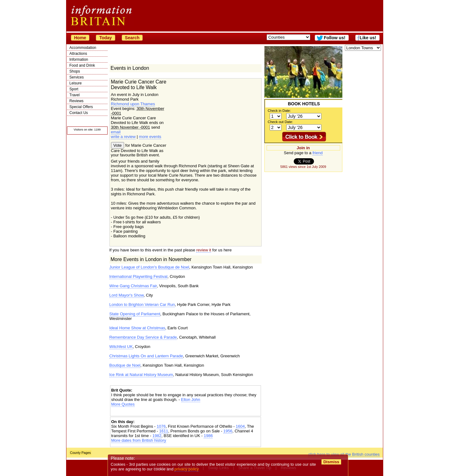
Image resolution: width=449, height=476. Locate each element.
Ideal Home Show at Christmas (137, 328)
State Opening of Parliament (135, 314)
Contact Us (79, 113)
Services (77, 77)
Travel (75, 95)
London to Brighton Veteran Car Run (142, 305)
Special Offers (81, 107)
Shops (75, 71)
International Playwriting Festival (138, 276)
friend (318, 153)
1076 (161, 426)
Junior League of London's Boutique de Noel (149, 267)
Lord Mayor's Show (127, 295)
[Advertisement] (186, 412)
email (116, 132)
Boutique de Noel (125, 365)
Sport (74, 89)
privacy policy (187, 469)
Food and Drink (82, 65)
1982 (157, 436)
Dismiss (331, 462)
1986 (208, 436)
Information (79, 60)
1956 (228, 431)
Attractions (78, 54)
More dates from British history (139, 440)
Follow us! (334, 38)
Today (105, 38)
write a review (123, 137)
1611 (164, 431)
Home (80, 38)
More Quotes (123, 404)
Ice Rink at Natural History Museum (141, 375)
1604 (240, 426)
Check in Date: (279, 111)
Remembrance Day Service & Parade (143, 337)
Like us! (368, 38)
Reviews (77, 101)
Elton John (191, 400)
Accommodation (83, 48)
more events (150, 137)
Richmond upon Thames (133, 104)
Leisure (76, 83)
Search (132, 38)
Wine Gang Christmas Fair (133, 286)
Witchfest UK (121, 347)
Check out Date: (280, 122)
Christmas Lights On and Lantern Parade (146, 356)
